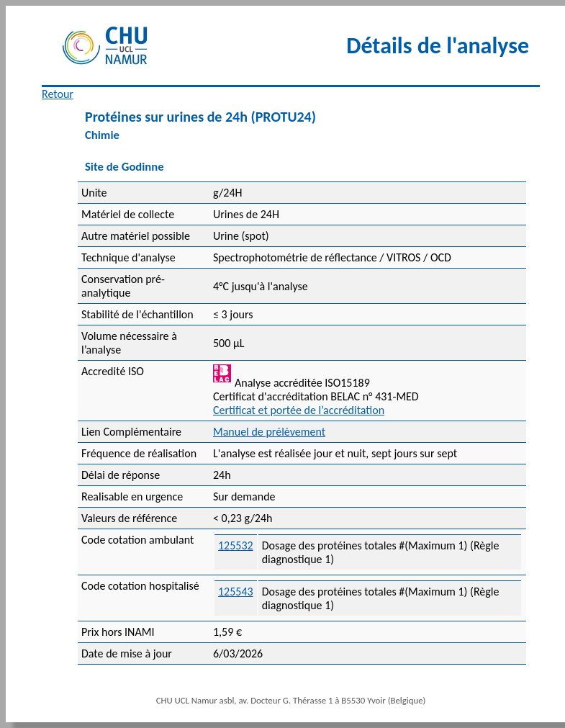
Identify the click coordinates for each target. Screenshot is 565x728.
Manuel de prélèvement (269, 432)
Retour (58, 94)
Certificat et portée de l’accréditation (299, 410)
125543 (236, 592)
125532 (236, 545)
